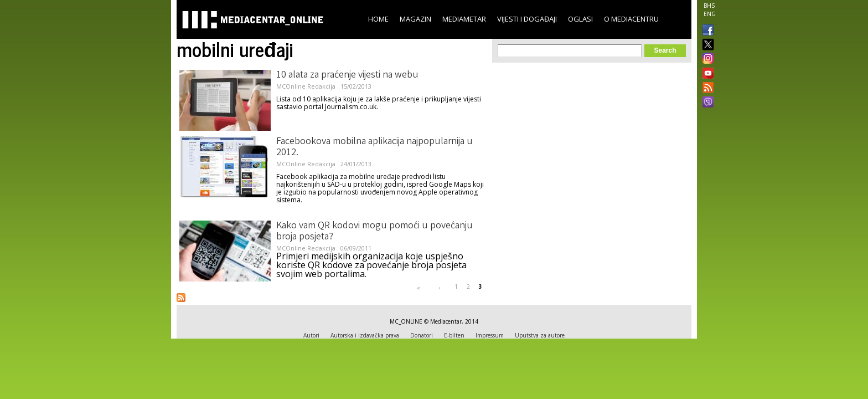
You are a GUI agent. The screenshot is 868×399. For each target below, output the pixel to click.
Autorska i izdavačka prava (365, 335)
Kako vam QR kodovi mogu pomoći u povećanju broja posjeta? (374, 232)
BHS (709, 6)
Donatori (422, 335)
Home (378, 19)
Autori (311, 335)
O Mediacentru (631, 19)
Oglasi (580, 19)
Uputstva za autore (540, 335)
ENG (710, 14)
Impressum (490, 335)
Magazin (415, 19)
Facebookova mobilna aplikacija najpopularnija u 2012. (374, 147)
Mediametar (464, 19)
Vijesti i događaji (527, 19)
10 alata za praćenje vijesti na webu (347, 75)
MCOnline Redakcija (306, 86)
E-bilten (454, 335)
